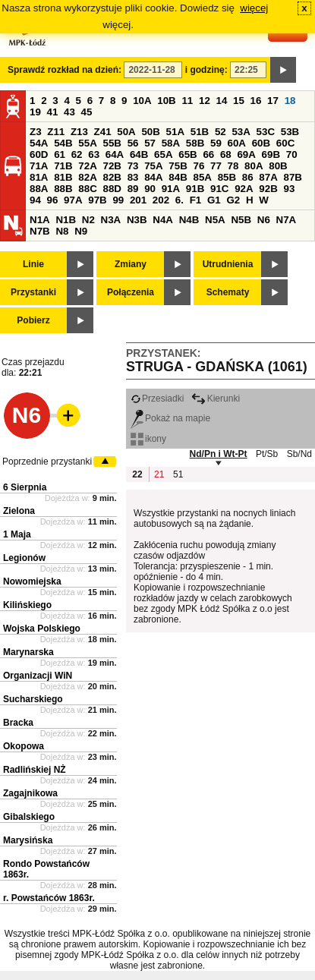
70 (292, 154)
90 (150, 189)
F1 (196, 200)
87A (268, 177)
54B (63, 143)
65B (187, 154)
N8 (62, 231)
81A (39, 177)
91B (195, 189)
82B (112, 177)
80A (254, 166)
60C (285, 143)
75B (178, 166)
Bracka (18, 723)
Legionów (24, 558)
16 (256, 101)
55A (87, 143)
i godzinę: (206, 70)
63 (94, 154)
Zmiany (131, 264)
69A (246, 154)
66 (208, 154)
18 (290, 101)
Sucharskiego (33, 699)
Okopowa (24, 746)
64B (139, 154)
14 (222, 101)
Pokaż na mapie (170, 418)
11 (187, 101)
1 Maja (17, 534)
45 (87, 112)
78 (233, 166)
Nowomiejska (32, 581)
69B (271, 154)
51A (175, 132)
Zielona (19, 511)
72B (112, 166)
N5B (241, 220)
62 (77, 154)
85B (227, 177)
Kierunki (216, 399)
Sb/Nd (299, 454)
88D (112, 189)
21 (159, 474)
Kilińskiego (27, 605)
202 (161, 200)
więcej (254, 8)
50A (126, 132)
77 (216, 166)
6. (180, 200)
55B (112, 143)
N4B (189, 220)
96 (53, 200)
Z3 (36, 132)
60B (261, 143)
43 (69, 112)
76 (198, 166)
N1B (66, 220)
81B (63, 177)
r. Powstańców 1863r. (49, 898)
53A (241, 132)
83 (133, 177)
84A (153, 177)
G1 (214, 200)
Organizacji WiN (38, 676)
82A (87, 177)
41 (53, 112)
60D (39, 154)
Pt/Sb (267, 454)
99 (118, 200)
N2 (88, 220)
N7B (40, 231)
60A (237, 143)
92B (268, 189)
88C (87, 189)
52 (220, 132)
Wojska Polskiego (42, 629)
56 (133, 143)
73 (133, 166)
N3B (137, 220)
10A (142, 101)
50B (150, 132)
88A (39, 189)
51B (200, 132)
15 (239, 101)
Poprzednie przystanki (47, 462)
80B (278, 166)
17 (273, 101)
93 (289, 189)
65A (163, 154)
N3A (111, 220)
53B (290, 132)
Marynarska (28, 652)
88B (63, 189)
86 (248, 177)
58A (171, 143)
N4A (163, 220)
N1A (40, 220)
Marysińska (28, 840)
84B (178, 177)
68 (226, 154)
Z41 (103, 132)
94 (35, 200)
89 (133, 189)
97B (97, 200)
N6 (264, 220)
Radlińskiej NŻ (35, 770)
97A (73, 200)
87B (292, 177)
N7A (287, 220)
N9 (81, 231)
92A (244, 189)
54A (39, 143)
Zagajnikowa (30, 793)
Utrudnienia (228, 264)
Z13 (79, 132)
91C (219, 189)
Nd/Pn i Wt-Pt (219, 454)
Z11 (56, 132)
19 (35, 112)
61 (60, 154)
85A (202, 177)
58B (195, 143)
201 (138, 200)
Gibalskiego (29, 817)
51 (178, 474)
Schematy (228, 292)
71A (39, 166)
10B (166, 101)
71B (63, 166)
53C (266, 132)
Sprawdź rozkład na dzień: (65, 70)
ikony (148, 439)
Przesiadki (157, 399)
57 (150, 143)
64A (115, 154)
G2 (233, 200)
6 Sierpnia (25, 487)
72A (87, 166)
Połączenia (131, 292)
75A (153, 166)
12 (205, 101)
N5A (215, 220)
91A (171, 189)
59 (216, 143)
